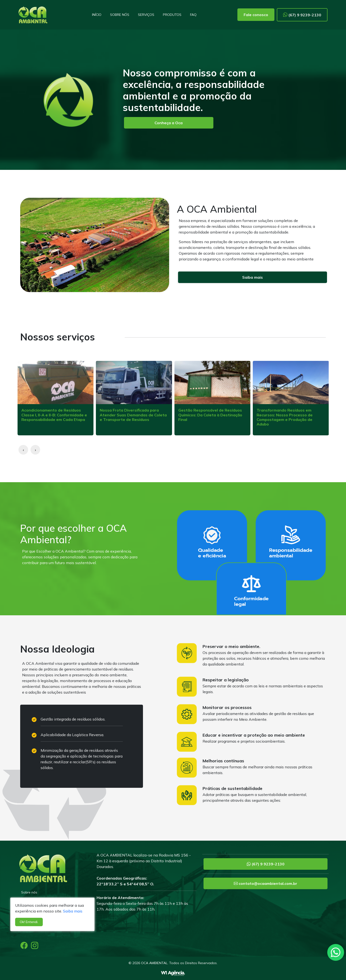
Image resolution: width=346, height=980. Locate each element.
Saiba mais (253, 277)
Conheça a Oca (169, 123)
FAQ (193, 15)
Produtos (172, 15)
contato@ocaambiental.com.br (266, 883)
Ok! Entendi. (29, 922)
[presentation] (23, 450)
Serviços (146, 15)
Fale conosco (256, 15)
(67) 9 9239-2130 (302, 15)
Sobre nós (120, 15)
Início (97, 15)
